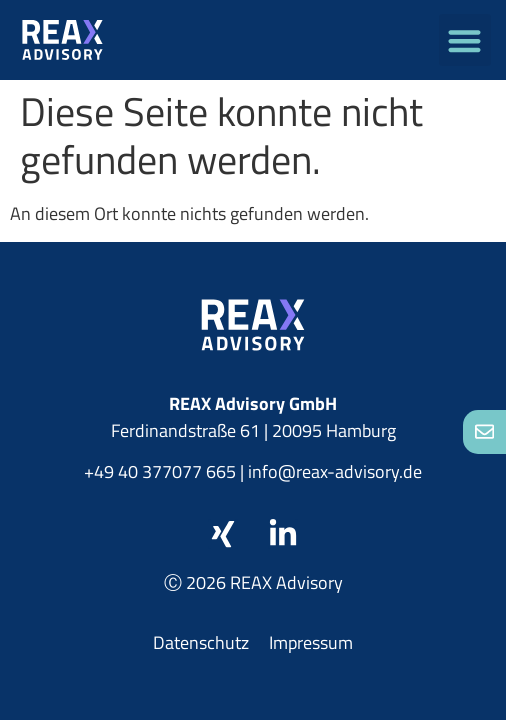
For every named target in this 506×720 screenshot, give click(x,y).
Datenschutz (201, 642)
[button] (465, 40)
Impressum (311, 642)
